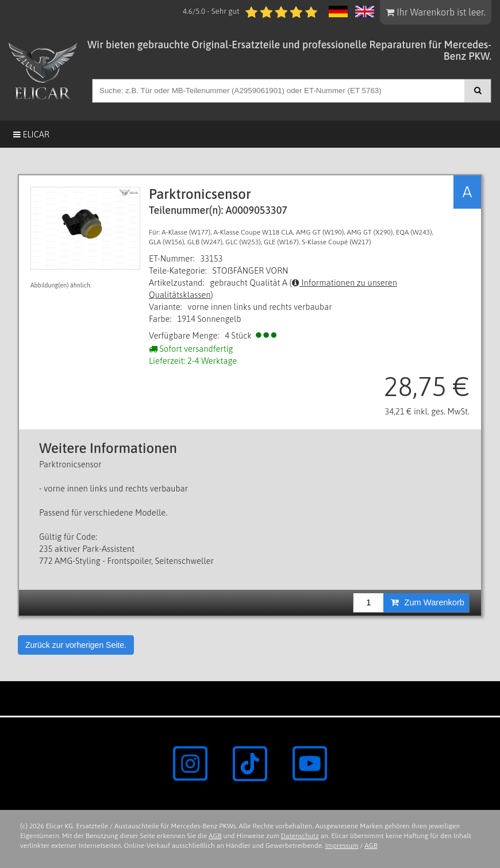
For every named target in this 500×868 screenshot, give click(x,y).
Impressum (342, 846)
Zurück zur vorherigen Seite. (76, 645)
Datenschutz (300, 836)
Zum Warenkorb (428, 602)
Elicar (31, 134)
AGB (215, 836)
